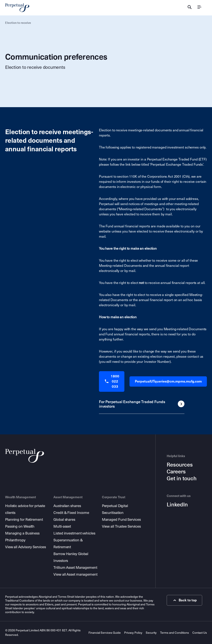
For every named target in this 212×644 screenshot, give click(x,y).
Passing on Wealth (20, 526)
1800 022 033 (112, 381)
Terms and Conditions (174, 633)
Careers (176, 472)
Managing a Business (22, 533)
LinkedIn (177, 505)
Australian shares (67, 506)
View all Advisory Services (26, 547)
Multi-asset (62, 526)
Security (151, 633)
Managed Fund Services (121, 520)
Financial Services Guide (105, 633)
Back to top (185, 600)
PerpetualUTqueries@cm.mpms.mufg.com (168, 381)
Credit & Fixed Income (71, 513)
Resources (180, 465)
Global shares (64, 520)
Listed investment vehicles (74, 533)
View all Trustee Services (121, 526)
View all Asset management (75, 574)
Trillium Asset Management (75, 568)
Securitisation (113, 513)
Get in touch (182, 479)
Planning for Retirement (24, 520)
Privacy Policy (133, 633)
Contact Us (200, 633)
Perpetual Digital (115, 506)
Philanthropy (15, 540)
